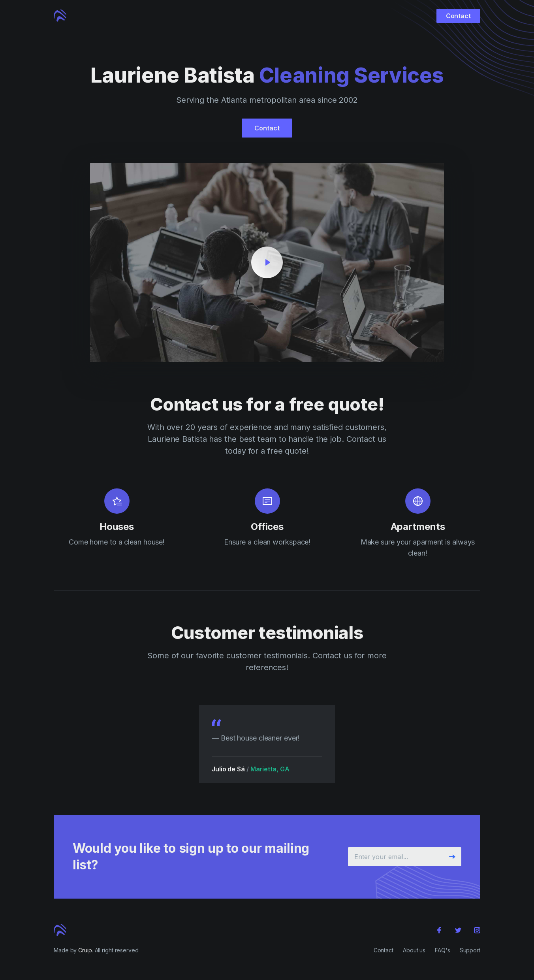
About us (414, 950)
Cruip (85, 950)
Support (470, 950)
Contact (458, 16)
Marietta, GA (273, 769)
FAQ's (443, 950)
